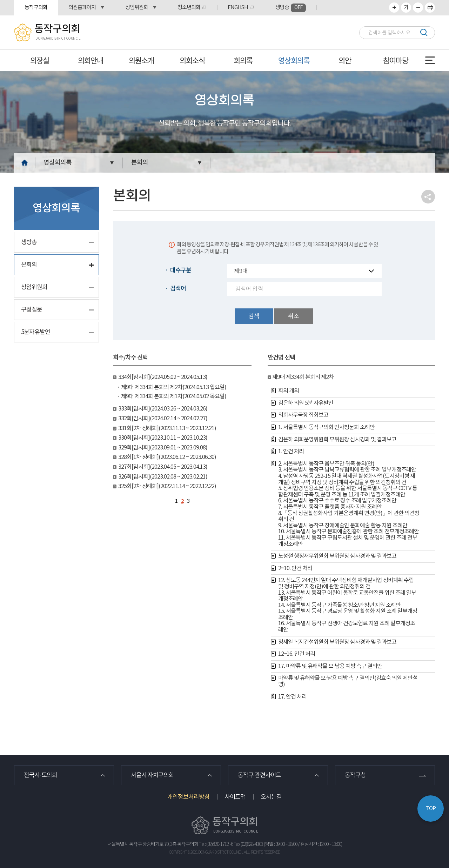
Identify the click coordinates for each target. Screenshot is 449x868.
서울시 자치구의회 (152, 775)
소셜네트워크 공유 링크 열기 (428, 197)
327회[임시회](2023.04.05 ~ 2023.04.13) (163, 467)
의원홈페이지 (82, 8)
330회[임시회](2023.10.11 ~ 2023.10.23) (163, 438)
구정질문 (32, 310)
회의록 (243, 60)
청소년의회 (189, 8)
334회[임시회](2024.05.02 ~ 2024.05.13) (163, 377)
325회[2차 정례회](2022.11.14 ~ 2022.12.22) (167, 486)
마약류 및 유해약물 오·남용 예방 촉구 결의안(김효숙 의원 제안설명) (348, 681)
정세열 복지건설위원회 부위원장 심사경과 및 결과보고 (337, 642)
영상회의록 (294, 60)
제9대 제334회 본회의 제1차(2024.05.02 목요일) (174, 396)
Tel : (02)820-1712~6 (216, 844)
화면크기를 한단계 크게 (394, 8)
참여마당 (396, 60)
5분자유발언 (36, 332)
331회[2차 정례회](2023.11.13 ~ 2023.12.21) (167, 428)
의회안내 (91, 60)
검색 (424, 32)
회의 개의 (289, 391)
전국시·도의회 (41, 775)
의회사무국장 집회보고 (303, 415)
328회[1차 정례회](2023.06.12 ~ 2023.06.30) (167, 457)
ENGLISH (238, 8)
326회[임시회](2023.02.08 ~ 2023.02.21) (163, 477)
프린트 (430, 8)
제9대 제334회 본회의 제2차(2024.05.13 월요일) (174, 387)
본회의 (140, 163)
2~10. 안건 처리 (295, 568)
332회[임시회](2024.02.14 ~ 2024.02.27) (163, 419)
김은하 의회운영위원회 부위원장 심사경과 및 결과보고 (337, 440)
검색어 (178, 289)
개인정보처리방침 (188, 797)
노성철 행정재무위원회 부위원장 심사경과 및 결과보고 (337, 556)
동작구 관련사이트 (259, 775)
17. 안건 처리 (292, 697)
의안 (345, 60)
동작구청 (355, 775)
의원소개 (141, 60)
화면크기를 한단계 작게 (418, 8)
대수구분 (181, 271)
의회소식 (192, 60)
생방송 (291, 8)
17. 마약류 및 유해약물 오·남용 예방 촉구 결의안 (330, 666)
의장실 (40, 60)
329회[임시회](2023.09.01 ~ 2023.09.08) (163, 448)
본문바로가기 (0, 0)
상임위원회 (137, 8)
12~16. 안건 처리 (297, 654)
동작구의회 (36, 8)
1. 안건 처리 (291, 452)
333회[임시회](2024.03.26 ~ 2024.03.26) (163, 409)
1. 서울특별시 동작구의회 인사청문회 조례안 (326, 427)
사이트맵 (235, 797)
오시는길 (271, 797)
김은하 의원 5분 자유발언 (306, 403)
